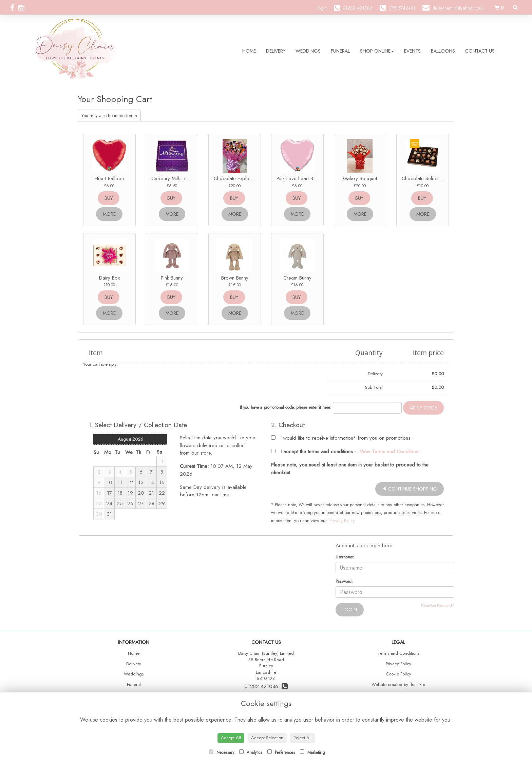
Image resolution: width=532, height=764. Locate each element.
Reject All (302, 738)
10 (109, 482)
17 (109, 493)
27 (141, 503)
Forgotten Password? (438, 605)
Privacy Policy (342, 521)
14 (151, 482)
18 (120, 493)
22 (162, 493)
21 (151, 493)
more (109, 214)
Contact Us (480, 51)
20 (141, 493)
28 (151, 503)
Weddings (308, 51)
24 (109, 503)
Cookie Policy (398, 674)
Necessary (222, 752)
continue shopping (410, 489)
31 (109, 514)
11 (120, 482)
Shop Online (377, 51)
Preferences (281, 752)
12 (130, 482)
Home (249, 51)
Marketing (312, 752)
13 (141, 482)
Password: (344, 581)
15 (162, 482)
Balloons (443, 51)
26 (130, 503)
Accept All (231, 738)
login (322, 8)
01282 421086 (266, 686)
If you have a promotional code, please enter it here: (286, 407)
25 (120, 503)
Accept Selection (267, 738)
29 (162, 503)
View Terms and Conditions (389, 452)
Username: (345, 557)
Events (412, 51)
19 (130, 493)
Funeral (340, 51)
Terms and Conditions (398, 653)
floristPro (417, 684)
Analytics (251, 752)
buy (109, 198)
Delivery (276, 51)
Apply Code (423, 408)
